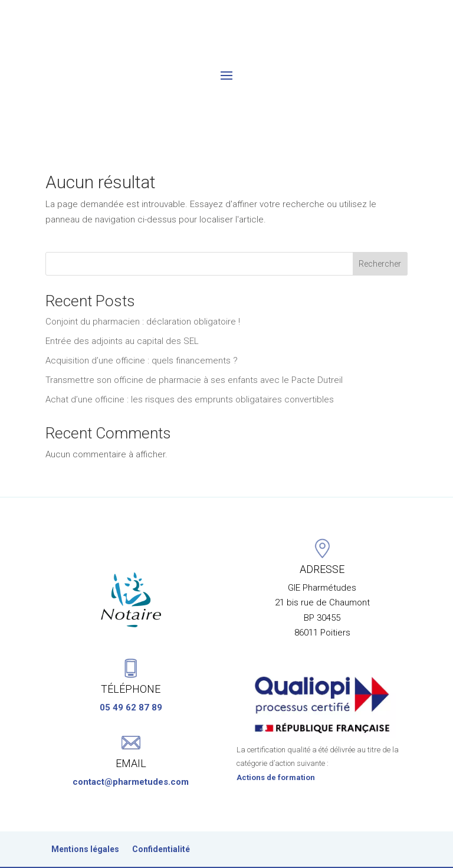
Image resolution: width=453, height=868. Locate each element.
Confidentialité (161, 818)
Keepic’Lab (240, 851)
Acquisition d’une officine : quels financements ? (142, 317)
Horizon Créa (305, 851)
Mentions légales (85, 818)
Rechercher (380, 220)
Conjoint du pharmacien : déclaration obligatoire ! (143, 278)
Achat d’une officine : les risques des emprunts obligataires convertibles (190, 356)
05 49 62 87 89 (131, 676)
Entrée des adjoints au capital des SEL (122, 297)
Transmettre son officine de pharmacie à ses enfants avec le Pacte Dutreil (194, 336)
